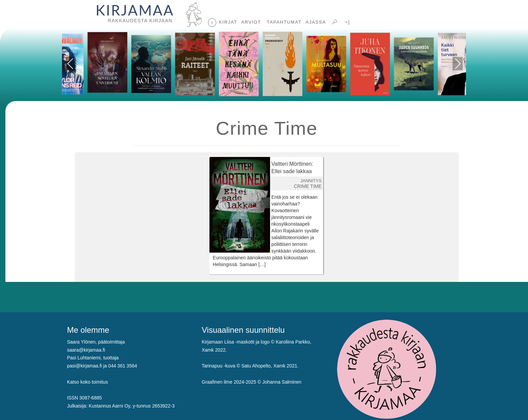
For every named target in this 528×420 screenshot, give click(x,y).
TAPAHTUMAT (283, 22)
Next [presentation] (458, 64)
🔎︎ (334, 22)
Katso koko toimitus (87, 382)
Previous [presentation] (71, 65)
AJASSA (316, 22)
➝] (346, 22)
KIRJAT (228, 22)
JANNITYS (311, 181)
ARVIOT (251, 22)
